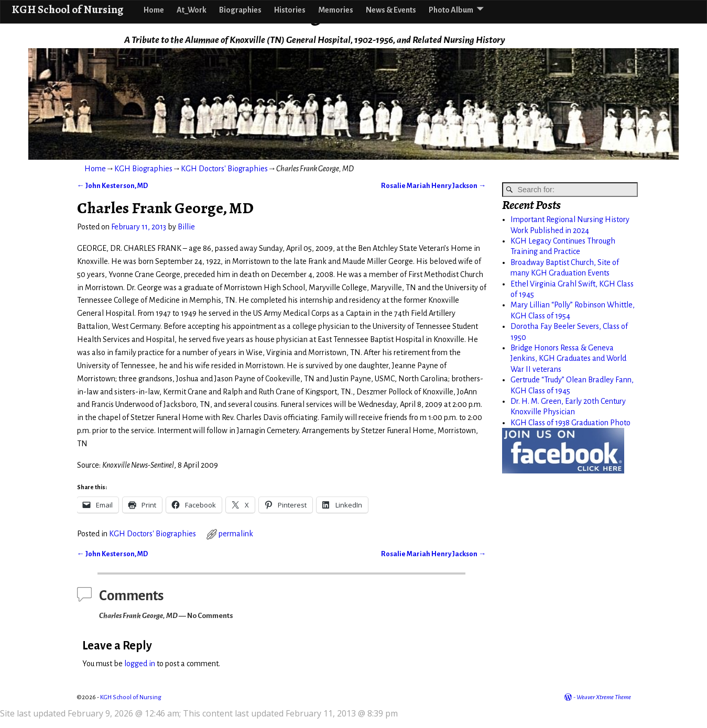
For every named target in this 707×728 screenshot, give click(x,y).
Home (154, 10)
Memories (336, 10)
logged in (140, 664)
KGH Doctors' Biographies (224, 169)
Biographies (240, 10)
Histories (290, 10)
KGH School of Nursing (67, 9)
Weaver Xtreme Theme (604, 697)
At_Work (192, 10)
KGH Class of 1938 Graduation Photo (570, 423)
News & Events (391, 10)
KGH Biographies (143, 169)
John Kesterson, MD (112, 186)
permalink (236, 534)
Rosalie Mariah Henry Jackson (433, 186)
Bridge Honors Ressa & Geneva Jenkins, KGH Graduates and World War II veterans (568, 359)
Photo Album (451, 10)
